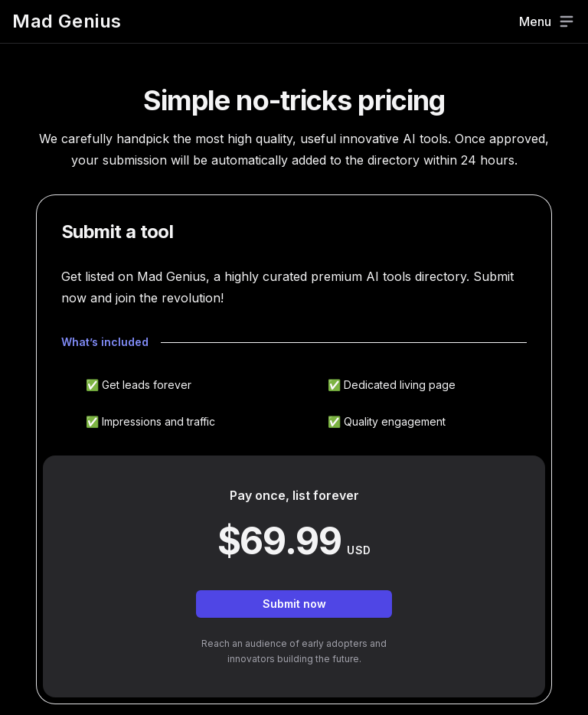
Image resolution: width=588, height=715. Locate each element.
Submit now (294, 604)
